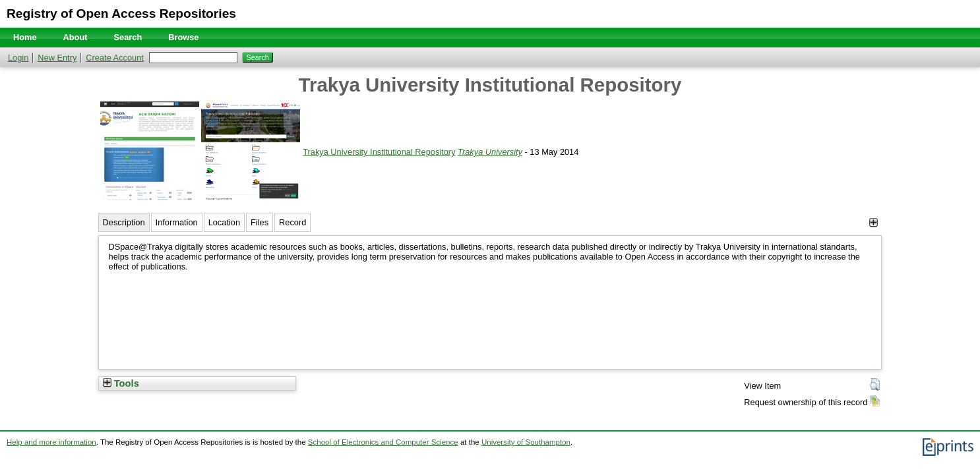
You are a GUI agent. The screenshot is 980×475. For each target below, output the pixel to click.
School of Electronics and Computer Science (383, 442)
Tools (121, 383)
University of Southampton (526, 442)
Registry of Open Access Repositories (121, 14)
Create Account (115, 58)
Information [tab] (177, 222)
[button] (875, 385)
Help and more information (51, 442)
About (76, 37)
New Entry (57, 58)
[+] (873, 222)
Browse (183, 37)
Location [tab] (224, 222)
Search (128, 37)
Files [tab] (260, 222)
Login (18, 58)
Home (25, 37)
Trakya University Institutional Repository (379, 152)
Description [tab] (124, 222)
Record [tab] (292, 222)
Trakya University (490, 152)
